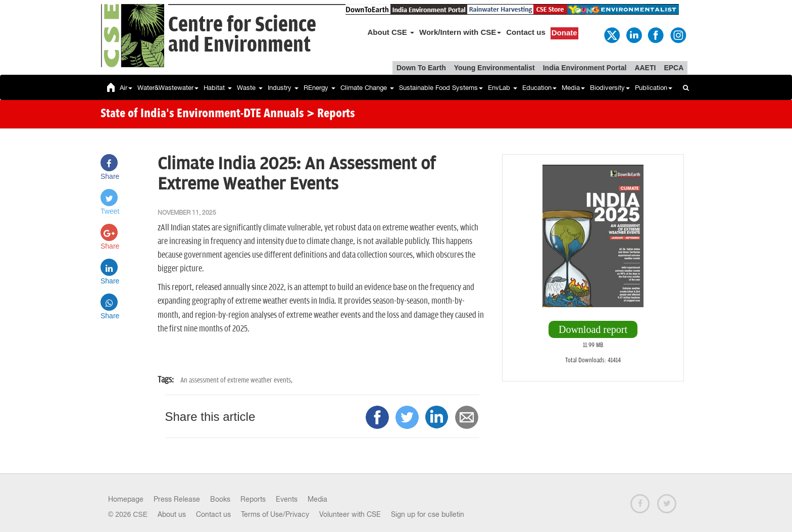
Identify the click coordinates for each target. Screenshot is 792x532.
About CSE (391, 32)
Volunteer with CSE (350, 514)
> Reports (331, 114)
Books (220, 499)
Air (126, 88)
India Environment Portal (585, 68)
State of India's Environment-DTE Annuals (202, 114)
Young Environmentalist (494, 68)
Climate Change (367, 88)
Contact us (526, 32)
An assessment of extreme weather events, (236, 380)
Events (287, 499)
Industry (283, 88)
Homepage (126, 499)
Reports (253, 499)
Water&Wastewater (168, 88)
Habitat (218, 88)
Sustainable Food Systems (441, 88)
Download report (593, 329)
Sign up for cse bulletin (428, 514)
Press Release (177, 499)
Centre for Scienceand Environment (242, 35)
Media (573, 88)
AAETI (645, 68)
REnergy (319, 88)
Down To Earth (421, 68)
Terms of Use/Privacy (275, 514)
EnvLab (503, 88)
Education (539, 88)
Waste (250, 88)
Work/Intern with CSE (460, 32)
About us (172, 514)
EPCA (674, 68)
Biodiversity (610, 88)
